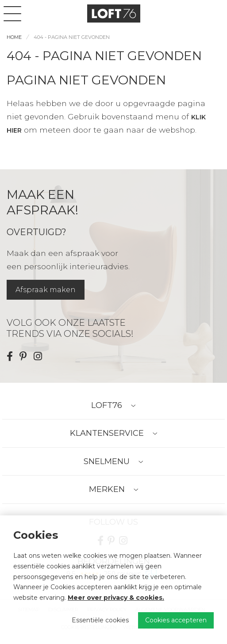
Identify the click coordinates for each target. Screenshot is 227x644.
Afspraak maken (46, 290)
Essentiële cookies (100, 620)
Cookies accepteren (176, 620)
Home (14, 37)
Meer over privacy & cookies (115, 598)
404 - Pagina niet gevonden (72, 37)
